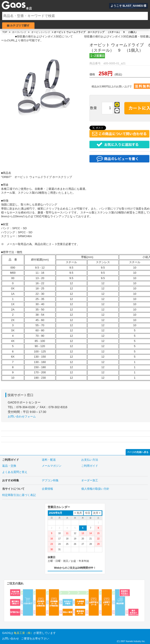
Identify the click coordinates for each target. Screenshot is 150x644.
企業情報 (47, 489)
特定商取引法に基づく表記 (19, 495)
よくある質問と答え (15, 472)
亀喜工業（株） (24, 633)
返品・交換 (9, 466)
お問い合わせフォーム (22, 416)
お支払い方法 (90, 460)
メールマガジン (52, 466)
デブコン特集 (50, 480)
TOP (5, 32)
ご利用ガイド (90, 466)
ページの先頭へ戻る (138, 452)
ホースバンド (19, 32)
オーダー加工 (90, 480)
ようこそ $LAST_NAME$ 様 (128, 6)
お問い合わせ (11, 639)
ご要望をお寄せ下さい (35, 639)
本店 (29, 8)
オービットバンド (41, 32)
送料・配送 (49, 460)
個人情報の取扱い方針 (95, 489)
